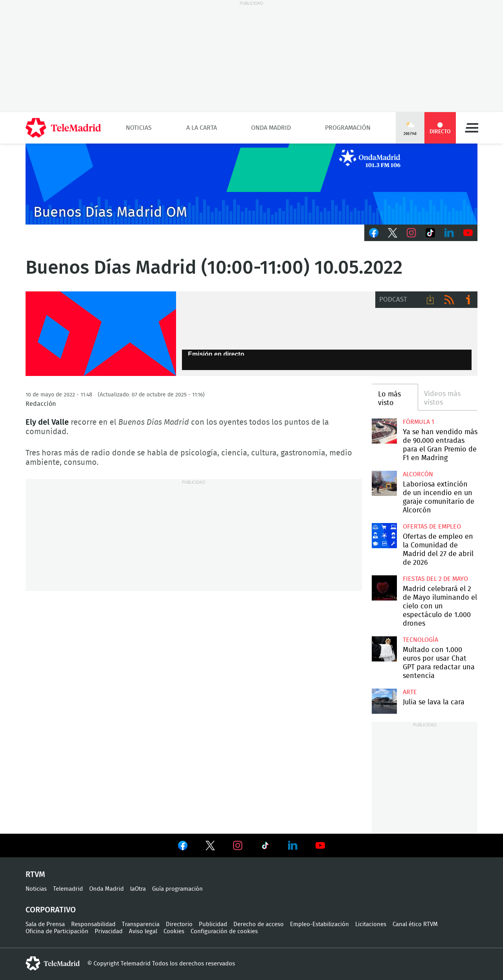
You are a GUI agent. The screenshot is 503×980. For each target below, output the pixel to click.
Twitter (393, 233)
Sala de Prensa (45, 924)
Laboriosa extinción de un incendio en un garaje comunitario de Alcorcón (384, 483)
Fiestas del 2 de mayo (435, 579)
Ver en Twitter (210, 847)
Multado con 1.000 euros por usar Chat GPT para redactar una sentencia (384, 649)
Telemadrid (68, 889)
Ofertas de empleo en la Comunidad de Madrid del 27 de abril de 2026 (384, 535)
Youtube (468, 233)
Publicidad (213, 924)
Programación (348, 128)
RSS (449, 300)
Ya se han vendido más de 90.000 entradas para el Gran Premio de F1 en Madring (384, 431)
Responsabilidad (93, 924)
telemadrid (53, 963)
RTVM (35, 875)
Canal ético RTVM (415, 924)
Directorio (179, 924)
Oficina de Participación (57, 931)
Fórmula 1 (419, 422)
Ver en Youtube (320, 846)
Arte (410, 692)
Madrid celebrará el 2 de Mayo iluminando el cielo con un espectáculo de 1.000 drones (384, 588)
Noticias (139, 128)
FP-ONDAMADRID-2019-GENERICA (101, 334)
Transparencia (141, 924)
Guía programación (177, 889)
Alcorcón (418, 474)
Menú (472, 128)
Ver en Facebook (183, 847)
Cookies (174, 931)
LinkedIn (449, 233)
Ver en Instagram (238, 846)
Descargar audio (430, 300)
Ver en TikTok (265, 847)
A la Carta (202, 128)
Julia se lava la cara (384, 701)
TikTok (430, 233)
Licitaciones (371, 924)
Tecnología (420, 640)
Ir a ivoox (468, 300)
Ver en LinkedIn (293, 846)
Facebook (374, 233)
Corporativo (51, 910)
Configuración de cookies (224, 931)
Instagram (411, 233)
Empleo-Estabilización (319, 924)
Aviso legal (143, 931)
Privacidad (109, 931)
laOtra (138, 889)
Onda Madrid (271, 128)
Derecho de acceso (259, 924)
